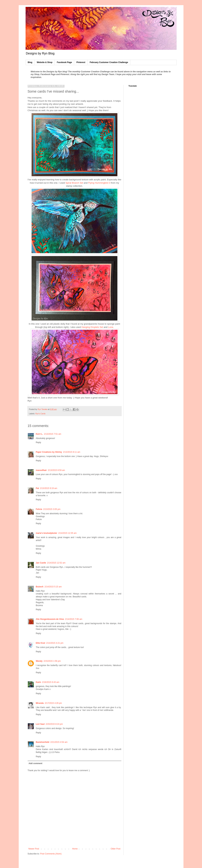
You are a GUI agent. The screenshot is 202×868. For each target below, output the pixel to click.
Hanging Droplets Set (92, 327)
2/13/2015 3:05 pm (52, 509)
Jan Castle (41, 563)
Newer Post (34, 849)
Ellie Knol (41, 643)
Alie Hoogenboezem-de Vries (50, 619)
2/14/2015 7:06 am (74, 619)
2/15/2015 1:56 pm (52, 661)
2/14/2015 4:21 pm (55, 643)
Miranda (40, 703)
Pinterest (81, 62)
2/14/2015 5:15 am (53, 587)
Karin (39, 682)
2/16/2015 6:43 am (51, 682)
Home (75, 849)
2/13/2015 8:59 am (56, 470)
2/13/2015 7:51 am (53, 434)
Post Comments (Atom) (51, 854)
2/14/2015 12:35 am (67, 533)
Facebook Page (64, 62)
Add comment (36, 763)
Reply (39, 442)
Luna (111, 327)
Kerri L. (39, 434)
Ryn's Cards (40, 414)
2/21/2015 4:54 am (59, 742)
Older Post (116, 849)
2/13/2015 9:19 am (49, 488)
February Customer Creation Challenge (109, 62)
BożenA (40, 587)
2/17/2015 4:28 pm (53, 703)
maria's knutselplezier (47, 533)
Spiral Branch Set (74, 183)
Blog (30, 62)
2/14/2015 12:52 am (56, 563)
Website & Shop (45, 62)
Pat (37, 488)
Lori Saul (40, 724)
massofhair (41, 470)
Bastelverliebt (43, 742)
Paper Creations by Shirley (49, 452)
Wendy (39, 661)
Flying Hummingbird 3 (99, 183)
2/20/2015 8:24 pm (54, 724)
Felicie (39, 509)
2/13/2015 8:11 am (72, 452)
